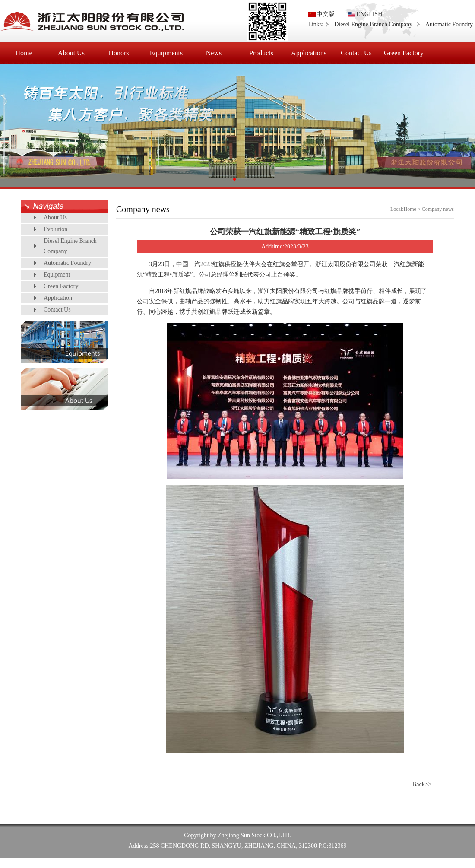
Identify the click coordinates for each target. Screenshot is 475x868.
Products (261, 53)
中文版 (326, 14)
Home (24, 53)
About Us (71, 53)
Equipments (166, 53)
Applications (309, 53)
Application (58, 298)
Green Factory (404, 53)
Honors (119, 53)
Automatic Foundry (449, 24)
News (214, 53)
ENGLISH (369, 14)
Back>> (422, 784)
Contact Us (356, 53)
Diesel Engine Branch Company (373, 24)
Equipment (57, 275)
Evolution (55, 229)
